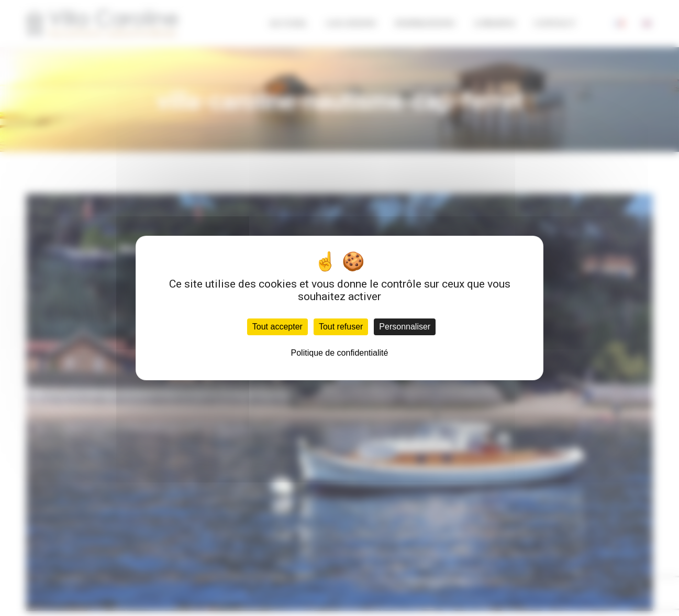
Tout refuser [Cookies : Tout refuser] (341, 327)
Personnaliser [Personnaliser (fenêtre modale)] (405, 327)
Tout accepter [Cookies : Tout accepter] (277, 327)
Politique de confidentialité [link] (340, 353)
